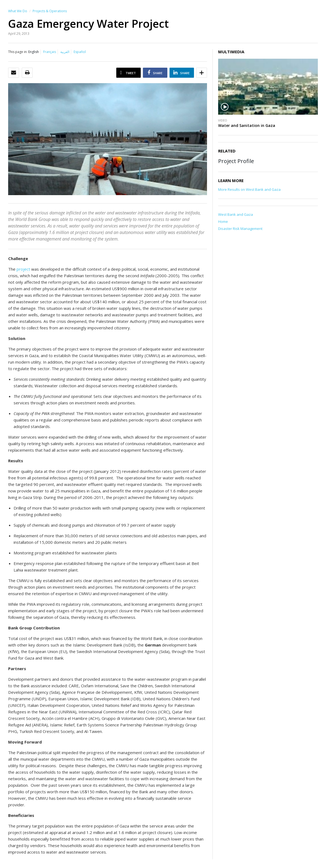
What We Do (18, 11)
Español (80, 52)
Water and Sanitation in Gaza (247, 125)
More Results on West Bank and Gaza (249, 189)
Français (50, 52)
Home (223, 221)
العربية (65, 52)
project (23, 269)
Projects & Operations (50, 11)
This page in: (18, 52)
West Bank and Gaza (236, 214)
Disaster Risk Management (240, 229)
